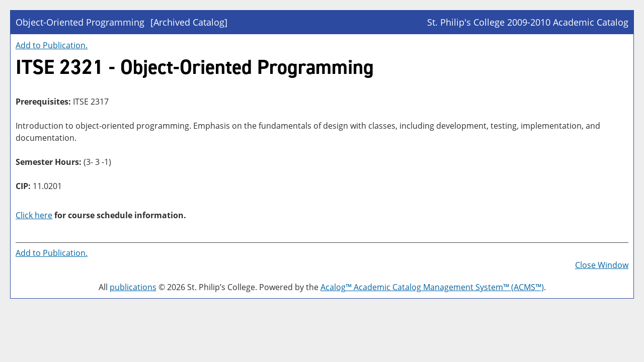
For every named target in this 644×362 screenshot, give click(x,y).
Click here (34, 215)
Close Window (602, 265)
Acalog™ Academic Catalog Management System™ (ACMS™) (432, 287)
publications (133, 287)
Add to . (52, 45)
